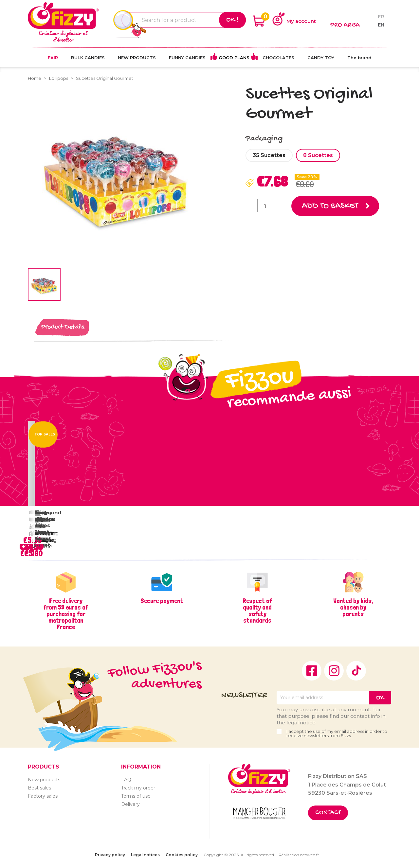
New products (44, 780)
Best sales (39, 788)
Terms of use (136, 796)
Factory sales (43, 796)
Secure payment (162, 601)
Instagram (334, 671)
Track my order (138, 788)
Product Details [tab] (63, 327)
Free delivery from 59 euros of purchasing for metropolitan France (66, 614)
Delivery (130, 804)
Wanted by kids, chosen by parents (353, 607)
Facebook (312, 671)
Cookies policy (182, 855)
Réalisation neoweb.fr (299, 855)
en (381, 25)
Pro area (345, 25)
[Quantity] (265, 206)
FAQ (126, 780)
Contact (328, 813)
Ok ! (232, 20)
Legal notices (145, 855)
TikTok (356, 671)
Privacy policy (110, 855)
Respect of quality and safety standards (257, 611)
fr (381, 17)
